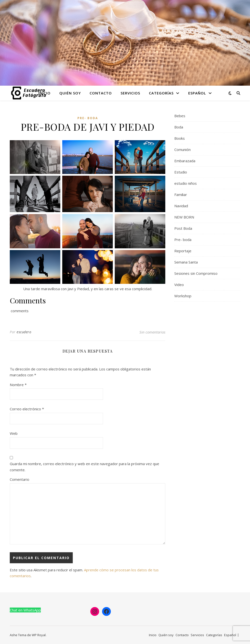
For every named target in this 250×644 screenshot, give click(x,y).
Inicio (44, 93)
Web (14, 433)
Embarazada (185, 161)
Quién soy (70, 93)
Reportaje (183, 251)
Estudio (181, 172)
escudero (24, 332)
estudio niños (186, 183)
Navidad (181, 206)
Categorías (161, 93)
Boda (179, 127)
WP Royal (39, 635)
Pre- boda (88, 118)
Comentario (20, 479)
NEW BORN (184, 217)
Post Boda (183, 228)
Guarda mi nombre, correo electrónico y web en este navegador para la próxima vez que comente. (84, 467)
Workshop (183, 296)
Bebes (180, 116)
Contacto (101, 93)
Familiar (181, 195)
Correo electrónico (27, 409)
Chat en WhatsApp (25, 610)
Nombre (18, 385)
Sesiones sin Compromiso (196, 273)
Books (180, 138)
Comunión (182, 149)
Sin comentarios (152, 332)
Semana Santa (186, 262)
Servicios (130, 93)
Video (179, 285)
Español (197, 93)
